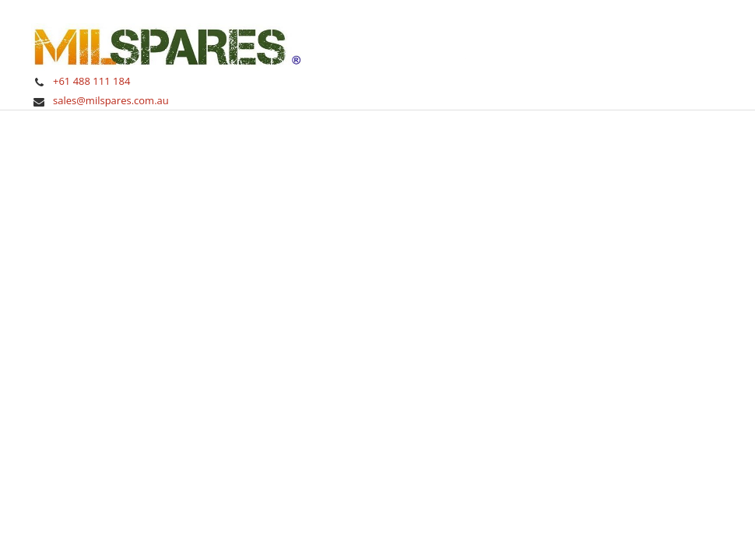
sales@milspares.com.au (111, 100)
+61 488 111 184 (91, 81)
